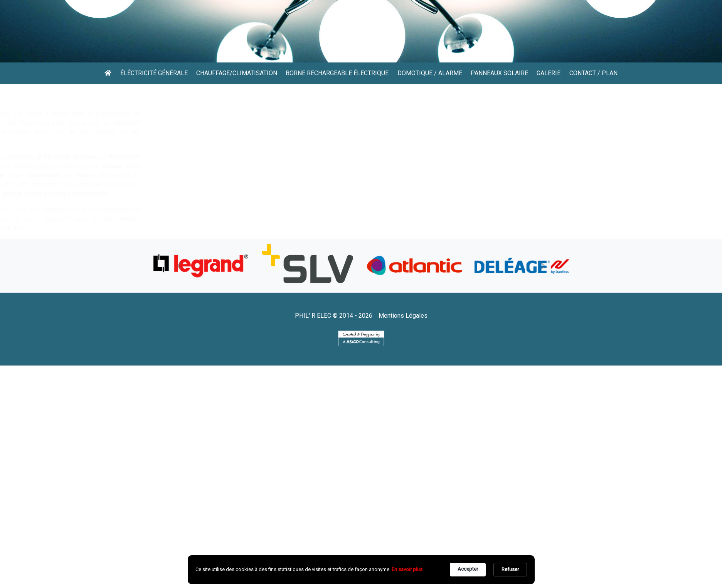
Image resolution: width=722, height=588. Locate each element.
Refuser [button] (510, 569)
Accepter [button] (468, 569)
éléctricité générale (154, 73)
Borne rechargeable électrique (337, 73)
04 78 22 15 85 (207, 45)
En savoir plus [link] (407, 569)
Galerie (549, 73)
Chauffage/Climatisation (237, 73)
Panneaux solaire (499, 73)
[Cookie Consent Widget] (361, 570)
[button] (179, 266)
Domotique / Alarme (430, 73)
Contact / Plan (593, 73)
